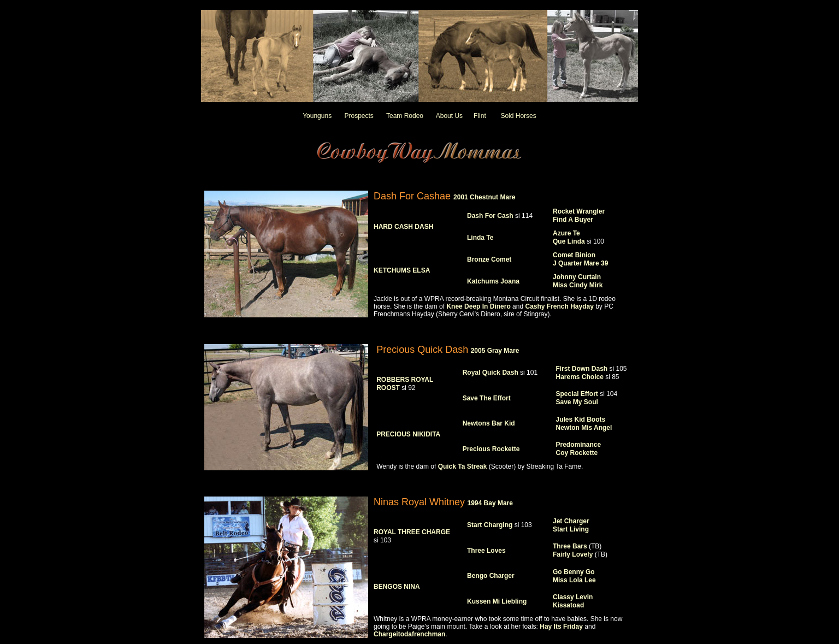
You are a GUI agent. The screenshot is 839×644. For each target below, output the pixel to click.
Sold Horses (518, 116)
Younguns (317, 116)
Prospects (359, 116)
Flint (480, 116)
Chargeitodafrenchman (409, 634)
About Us (449, 116)
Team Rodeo (405, 116)
